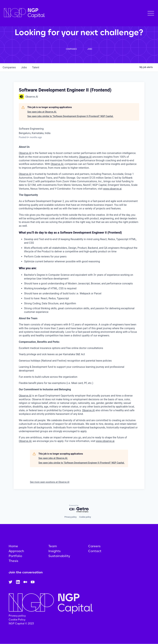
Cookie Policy (17, 620)
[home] (24, 13)
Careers (94, 546)
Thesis (13, 561)
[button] (151, 13)
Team (53, 546)
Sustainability (59, 556)
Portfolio (15, 556)
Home (13, 546)
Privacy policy (70, 517)
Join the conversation (26, 572)
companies (9, 67)
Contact (95, 551)
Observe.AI (25, 153)
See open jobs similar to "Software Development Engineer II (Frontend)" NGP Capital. (70, 116)
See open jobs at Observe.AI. (42, 112)
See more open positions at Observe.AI (50, 482)
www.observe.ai (112, 189)
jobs (24, 67)
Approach (16, 551)
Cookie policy (85, 517)
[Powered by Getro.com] (79, 509)
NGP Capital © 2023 (21, 623)
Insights (54, 551)
